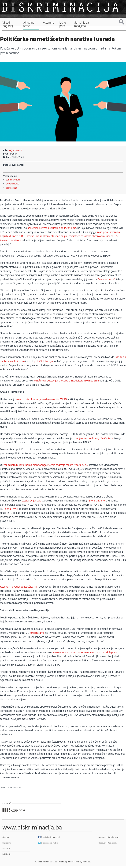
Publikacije (7, 854)
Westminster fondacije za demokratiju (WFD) (41, 399)
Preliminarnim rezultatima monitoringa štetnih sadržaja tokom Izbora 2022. (45, 465)
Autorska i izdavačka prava (109, 837)
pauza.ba (86, 862)
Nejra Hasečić (15, 150)
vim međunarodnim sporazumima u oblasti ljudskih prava (85, 652)
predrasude (12, 188)
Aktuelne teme (29, 24)
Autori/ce (6, 849)
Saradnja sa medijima (81, 24)
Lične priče (63, 24)
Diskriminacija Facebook (51, 837)
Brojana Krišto (97, 501)
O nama (6, 837)
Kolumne (48, 23)
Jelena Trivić (11, 509)
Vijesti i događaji (8, 24)
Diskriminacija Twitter (50, 843)
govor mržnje (13, 184)
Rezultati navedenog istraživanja (19, 587)
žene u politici (13, 180)
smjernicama (38, 633)
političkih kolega (43, 361)
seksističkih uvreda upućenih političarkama (52, 228)
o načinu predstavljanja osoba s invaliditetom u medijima (67, 381)
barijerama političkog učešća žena (94, 438)
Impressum (7, 843)
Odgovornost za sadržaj (108, 843)
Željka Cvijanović (32, 501)
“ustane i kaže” (106, 279)
